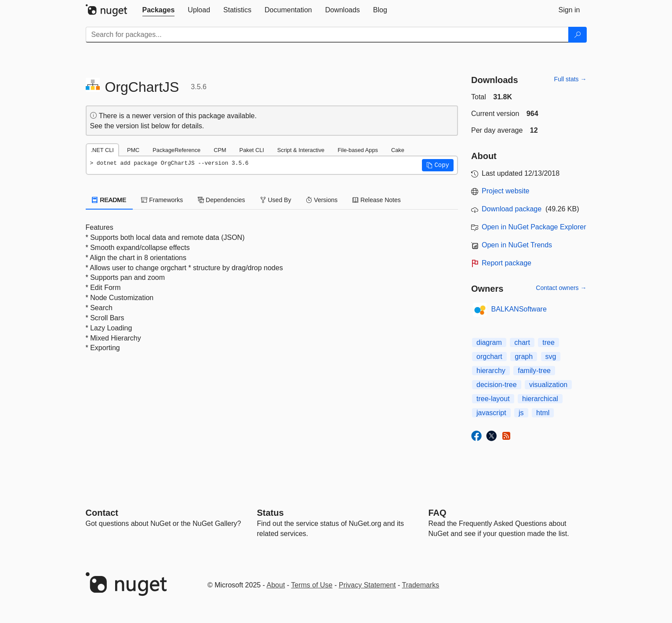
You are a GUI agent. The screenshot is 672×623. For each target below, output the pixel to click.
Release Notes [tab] (377, 200)
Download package (512, 209)
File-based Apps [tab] (358, 150)
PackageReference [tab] (176, 150)
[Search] (578, 35)
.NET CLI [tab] (102, 150)
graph (524, 357)
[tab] (159, 10)
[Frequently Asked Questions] (438, 513)
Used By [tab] (276, 200)
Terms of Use (312, 585)
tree (548, 342)
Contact (102, 513)
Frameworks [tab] (162, 200)
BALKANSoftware (519, 309)
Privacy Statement (367, 585)
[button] (438, 165)
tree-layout (493, 399)
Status (271, 513)
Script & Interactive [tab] (301, 150)
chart (522, 342)
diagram (489, 342)
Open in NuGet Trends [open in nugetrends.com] (517, 245)
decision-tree (497, 385)
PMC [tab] (133, 150)
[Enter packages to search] (327, 35)
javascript (491, 413)
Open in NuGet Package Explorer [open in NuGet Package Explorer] (534, 227)
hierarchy (491, 371)
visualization (548, 385)
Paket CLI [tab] (252, 150)
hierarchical (540, 399)
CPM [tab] (220, 150)
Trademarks (421, 585)
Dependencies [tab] (221, 200)
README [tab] (109, 200)
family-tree (534, 371)
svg (551, 357)
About (276, 585)
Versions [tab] (322, 200)
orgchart (489, 357)
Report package (507, 263)
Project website (506, 191)
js (521, 413)
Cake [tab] (398, 150)
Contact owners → (561, 288)
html (543, 413)
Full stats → (570, 79)
